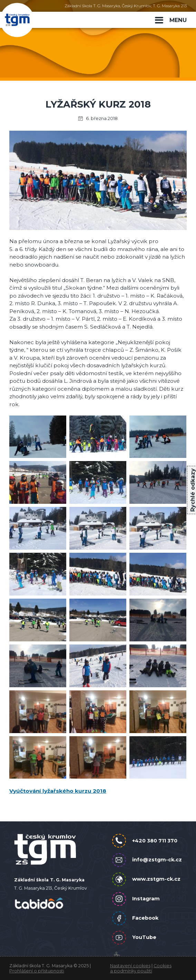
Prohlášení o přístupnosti (37, 971)
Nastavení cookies (130, 966)
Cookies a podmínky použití (141, 968)
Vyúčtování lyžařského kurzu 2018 (58, 791)
